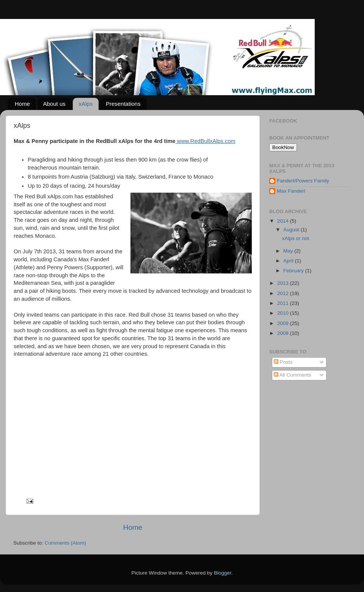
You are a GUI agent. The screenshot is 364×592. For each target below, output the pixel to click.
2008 (284, 333)
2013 (284, 283)
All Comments (293, 375)
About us (54, 104)
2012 (284, 293)
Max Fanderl (291, 191)
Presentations (123, 104)
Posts (283, 362)
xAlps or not (296, 238)
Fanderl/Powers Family (303, 181)
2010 (284, 313)
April (289, 261)
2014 (284, 221)
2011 (284, 303)
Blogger (223, 573)
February (294, 271)
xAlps (86, 104)
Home (22, 104)
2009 (284, 323)
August (292, 230)
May (289, 251)
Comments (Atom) (66, 543)
